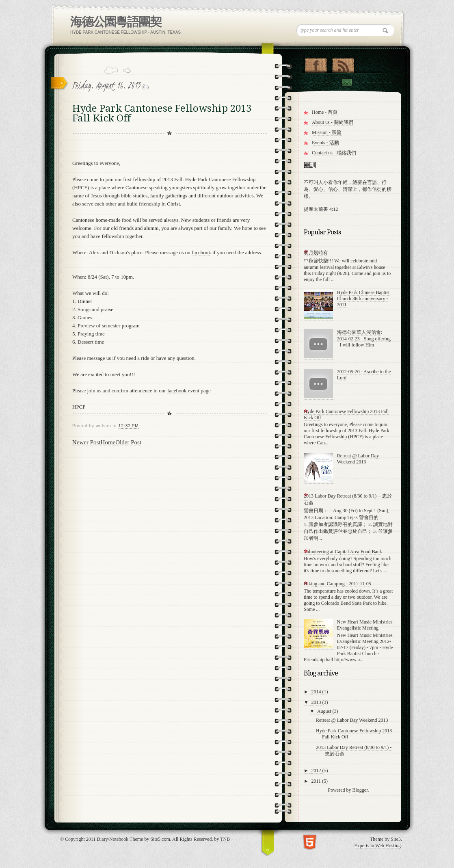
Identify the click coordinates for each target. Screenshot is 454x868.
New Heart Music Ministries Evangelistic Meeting (365, 625)
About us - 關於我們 (333, 122)
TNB (225, 839)
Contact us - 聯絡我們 (334, 153)
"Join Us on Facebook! (316, 64)
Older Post (128, 442)
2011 (317, 781)
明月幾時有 (316, 253)
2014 (317, 692)
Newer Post (86, 442)
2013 (317, 702)
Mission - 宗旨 (327, 132)
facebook (201, 252)
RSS (343, 64)
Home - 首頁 (325, 112)
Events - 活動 (325, 143)
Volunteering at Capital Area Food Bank (343, 552)
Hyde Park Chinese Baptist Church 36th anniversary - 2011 (363, 299)
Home (108, 442)
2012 (317, 771)
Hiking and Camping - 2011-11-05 (337, 584)
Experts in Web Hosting (378, 846)
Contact (346, 82)
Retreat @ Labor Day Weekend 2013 (358, 459)
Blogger (360, 790)
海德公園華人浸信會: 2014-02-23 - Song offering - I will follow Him (364, 339)
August (325, 711)
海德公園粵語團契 (116, 22)
